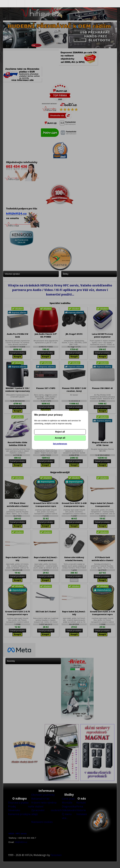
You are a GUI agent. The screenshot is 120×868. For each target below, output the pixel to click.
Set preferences (60, 444)
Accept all (60, 438)
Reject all (60, 432)
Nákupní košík (29, 4)
